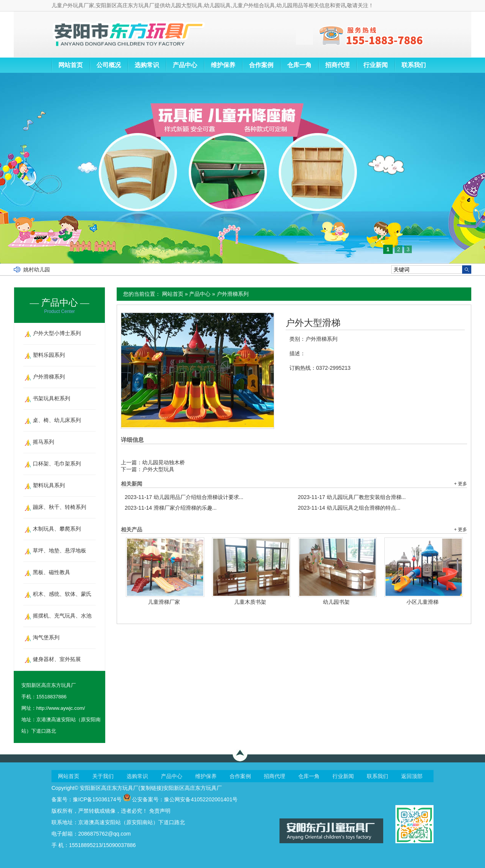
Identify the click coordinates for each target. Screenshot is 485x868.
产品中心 (185, 65)
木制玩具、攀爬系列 (57, 529)
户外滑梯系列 (233, 294)
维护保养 (223, 65)
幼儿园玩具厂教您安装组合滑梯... (352, 497)
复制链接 (151, 788)
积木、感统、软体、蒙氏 (62, 594)
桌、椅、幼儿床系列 (57, 420)
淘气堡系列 (46, 637)
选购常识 (147, 65)
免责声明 (160, 811)
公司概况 (109, 65)
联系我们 (414, 65)
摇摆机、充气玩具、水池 (62, 616)
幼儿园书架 (336, 602)
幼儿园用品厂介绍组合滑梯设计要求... (184, 497)
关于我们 (103, 776)
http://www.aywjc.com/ (61, 708)
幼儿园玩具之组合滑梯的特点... (349, 508)
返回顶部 (412, 776)
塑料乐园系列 (49, 355)
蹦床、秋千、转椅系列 (59, 507)
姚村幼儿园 (37, 270)
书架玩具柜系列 (51, 398)
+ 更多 (461, 484)
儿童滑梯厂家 (164, 602)
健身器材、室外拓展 (57, 659)
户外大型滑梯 (313, 323)
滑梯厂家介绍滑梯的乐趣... (171, 508)
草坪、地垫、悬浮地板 (59, 550)
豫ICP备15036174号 (97, 799)
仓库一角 (299, 65)
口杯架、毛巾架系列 (57, 464)
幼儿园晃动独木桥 (164, 462)
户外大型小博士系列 (57, 333)
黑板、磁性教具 (51, 572)
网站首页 (71, 65)
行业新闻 (376, 65)
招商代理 (337, 65)
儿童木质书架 (250, 602)
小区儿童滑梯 (422, 602)
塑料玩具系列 (49, 485)
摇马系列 (43, 442)
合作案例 (261, 65)
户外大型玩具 (158, 469)
